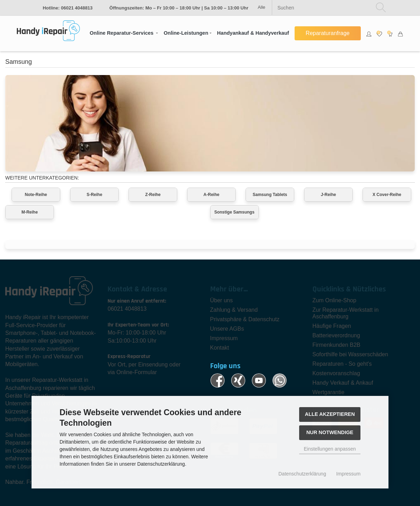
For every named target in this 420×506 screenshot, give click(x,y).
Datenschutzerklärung (302, 474)
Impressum (348, 474)
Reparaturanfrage (328, 33)
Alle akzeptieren (330, 414)
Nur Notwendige (330, 432)
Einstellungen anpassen (330, 449)
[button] (124, 33)
